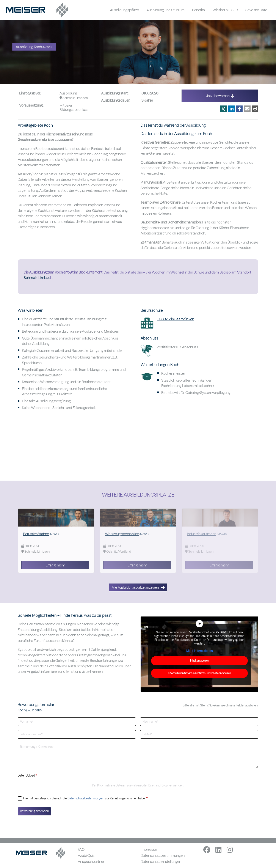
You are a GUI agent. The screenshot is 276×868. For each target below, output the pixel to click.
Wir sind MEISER (225, 10)
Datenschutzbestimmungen (86, 798)
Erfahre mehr (55, 565)
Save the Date (256, 10)
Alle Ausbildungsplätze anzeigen (138, 587)
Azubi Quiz (86, 855)
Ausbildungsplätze (124, 10)
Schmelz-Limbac (37, 278)
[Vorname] (77, 722)
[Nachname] (199, 722)
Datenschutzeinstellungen (161, 861)
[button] (224, 109)
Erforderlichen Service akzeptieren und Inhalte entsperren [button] (199, 673)
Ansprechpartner (91, 861)
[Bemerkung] (138, 756)
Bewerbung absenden (34, 811)
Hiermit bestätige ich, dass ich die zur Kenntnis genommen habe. (85, 798)
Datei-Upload (27, 775)
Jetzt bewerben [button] (220, 96)
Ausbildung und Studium (165, 10)
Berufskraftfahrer (36, 534)
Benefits (198, 10)
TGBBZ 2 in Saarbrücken (176, 319)
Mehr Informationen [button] (200, 651)
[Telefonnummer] (77, 734)
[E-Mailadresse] (199, 734)
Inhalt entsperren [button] (200, 661)
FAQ (81, 849)
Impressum (149, 849)
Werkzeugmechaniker (122, 534)
